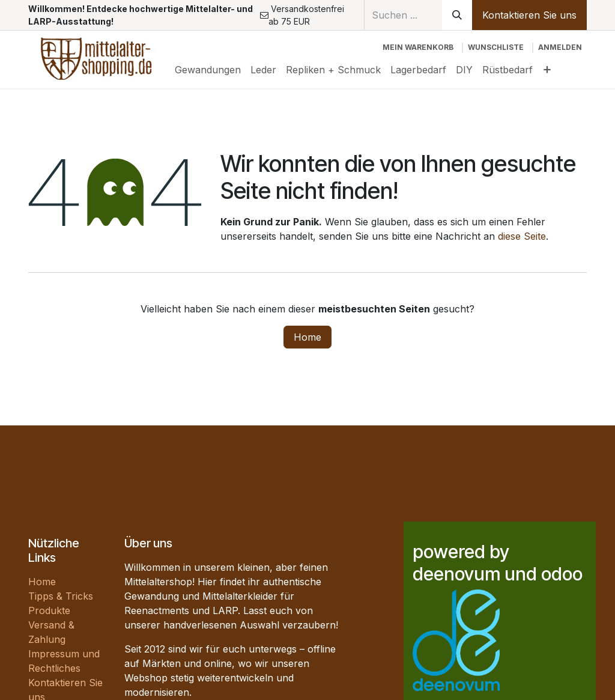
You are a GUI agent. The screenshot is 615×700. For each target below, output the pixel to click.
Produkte (49, 610)
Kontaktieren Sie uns (529, 15)
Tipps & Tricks (61, 596)
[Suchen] (457, 15)
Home (307, 337)
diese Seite (522, 236)
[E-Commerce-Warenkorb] (418, 47)
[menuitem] (208, 70)
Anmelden (560, 47)
